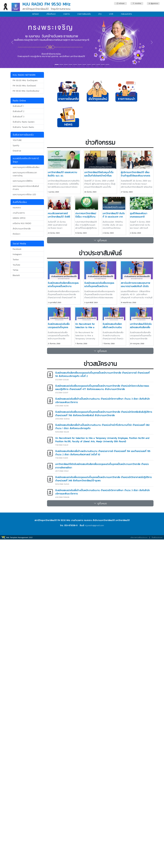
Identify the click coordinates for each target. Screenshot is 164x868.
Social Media (19, 243)
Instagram (17, 254)
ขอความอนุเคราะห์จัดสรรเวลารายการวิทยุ (25, 174)
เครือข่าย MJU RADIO (22, 223)
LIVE (111, 14)
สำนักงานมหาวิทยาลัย (22, 229)
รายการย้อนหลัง (84, 14)
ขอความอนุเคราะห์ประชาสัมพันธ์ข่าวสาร (26, 188)
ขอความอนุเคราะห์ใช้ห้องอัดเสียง (26, 167)
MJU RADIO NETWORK (24, 75)
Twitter (16, 259)
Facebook (17, 249)
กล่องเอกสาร (126, 14)
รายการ (67, 14)
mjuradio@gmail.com (94, 525)
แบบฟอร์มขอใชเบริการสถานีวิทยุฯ (26, 160)
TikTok (16, 270)
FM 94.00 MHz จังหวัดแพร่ (24, 86)
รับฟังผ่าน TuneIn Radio (23, 127)
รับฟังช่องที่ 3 (18, 117)
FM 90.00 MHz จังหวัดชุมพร (25, 80)
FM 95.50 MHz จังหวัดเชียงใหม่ (26, 91)
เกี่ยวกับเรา (51, 14)
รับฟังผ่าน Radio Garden (24, 122)
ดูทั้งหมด (100, 240)
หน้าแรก (35, 14)
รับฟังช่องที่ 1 (18, 106)
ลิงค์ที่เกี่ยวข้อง (20, 202)
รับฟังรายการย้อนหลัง (23, 135)
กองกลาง (17, 208)
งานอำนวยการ (19, 213)
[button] (12, 42)
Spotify (16, 145)
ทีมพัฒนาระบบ (157, 537)
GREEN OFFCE (19, 218)
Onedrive (17, 151)
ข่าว (100, 14)
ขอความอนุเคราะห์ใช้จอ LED (24, 194)
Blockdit (16, 275)
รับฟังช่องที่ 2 (18, 111)
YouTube (16, 265)
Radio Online (19, 101)
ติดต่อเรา (16, 234)
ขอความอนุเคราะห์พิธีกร (23, 181)
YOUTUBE (17, 140)
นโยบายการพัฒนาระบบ (139, 537)
